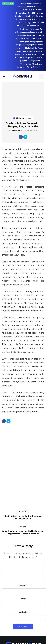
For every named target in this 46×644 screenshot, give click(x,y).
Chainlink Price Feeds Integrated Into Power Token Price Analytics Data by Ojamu (29, 51)
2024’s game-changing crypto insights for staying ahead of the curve (30, 45)
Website (23, 612)
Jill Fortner (16, 131)
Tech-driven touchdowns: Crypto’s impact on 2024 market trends (29, 13)
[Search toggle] (42, 77)
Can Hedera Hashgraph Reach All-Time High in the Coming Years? (29, 58)
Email (23, 599)
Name (23, 585)
